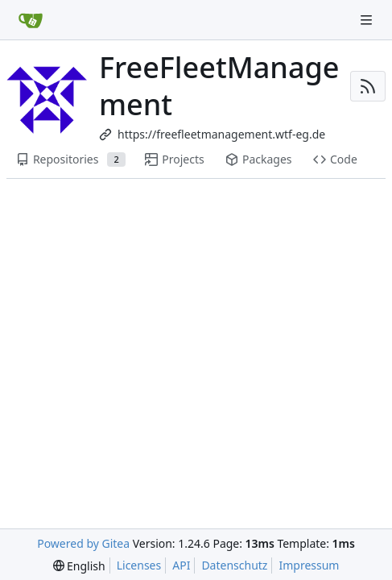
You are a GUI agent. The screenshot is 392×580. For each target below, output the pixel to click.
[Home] (31, 20)
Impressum (309, 565)
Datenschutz (234, 565)
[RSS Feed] (368, 86)
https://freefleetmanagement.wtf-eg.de (221, 134)
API (181, 565)
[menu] (79, 566)
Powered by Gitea (83, 543)
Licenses (139, 565)
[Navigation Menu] (368, 20)
